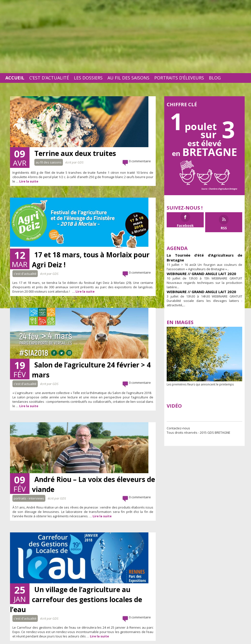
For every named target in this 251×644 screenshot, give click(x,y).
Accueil (15, 78)
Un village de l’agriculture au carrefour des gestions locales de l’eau (76, 599)
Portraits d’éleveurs (179, 78)
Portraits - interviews (29, 498)
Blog (215, 78)
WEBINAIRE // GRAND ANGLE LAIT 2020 (201, 274)
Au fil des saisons (128, 78)
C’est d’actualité (49, 78)
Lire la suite (29, 181)
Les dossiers (88, 78)
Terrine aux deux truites (75, 153)
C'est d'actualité (25, 274)
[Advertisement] (125, 37)
